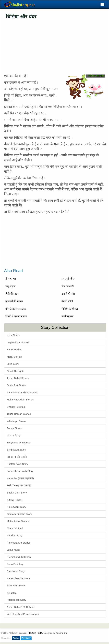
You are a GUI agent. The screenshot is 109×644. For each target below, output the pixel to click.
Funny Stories (15, 428)
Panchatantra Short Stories (22, 392)
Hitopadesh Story (16, 600)
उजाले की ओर (68, 294)
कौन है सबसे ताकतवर (16, 309)
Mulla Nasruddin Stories (20, 400)
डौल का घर (11, 279)
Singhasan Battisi (17, 450)
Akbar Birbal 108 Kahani (20, 607)
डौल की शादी (68, 286)
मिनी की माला (12, 294)
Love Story (13, 364)
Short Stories (14, 349)
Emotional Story (16, 571)
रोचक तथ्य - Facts (16, 585)
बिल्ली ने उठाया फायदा (16, 316)
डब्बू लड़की (10, 286)
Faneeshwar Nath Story (20, 471)
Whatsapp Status (16, 421)
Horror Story (14, 435)
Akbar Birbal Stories (18, 378)
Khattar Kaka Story (17, 464)
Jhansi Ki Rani (15, 528)
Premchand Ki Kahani (19, 557)
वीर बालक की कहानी (17, 457)
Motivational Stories (18, 521)
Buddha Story (14, 535)
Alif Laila (12, 593)
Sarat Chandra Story (18, 578)
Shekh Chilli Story (17, 493)
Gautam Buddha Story (19, 514)
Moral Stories (14, 357)
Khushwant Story (16, 507)
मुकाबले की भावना (14, 301)
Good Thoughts (15, 371)
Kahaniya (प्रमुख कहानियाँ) (20, 478)
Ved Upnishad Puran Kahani (23, 614)
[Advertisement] (54, 47)
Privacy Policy (35, 633)
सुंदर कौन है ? (68, 279)
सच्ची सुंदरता (68, 316)
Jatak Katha (13, 550)
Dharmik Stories (16, 407)
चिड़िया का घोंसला (70, 309)
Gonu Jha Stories (17, 385)
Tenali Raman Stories (19, 414)
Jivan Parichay (15, 564)
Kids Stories (14, 335)
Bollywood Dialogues (19, 443)
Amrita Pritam (14, 500)
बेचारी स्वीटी (67, 301)
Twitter (16, 638)
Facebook (26, 638)
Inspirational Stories (18, 342)
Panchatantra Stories (19, 543)
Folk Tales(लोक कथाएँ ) (19, 485)
